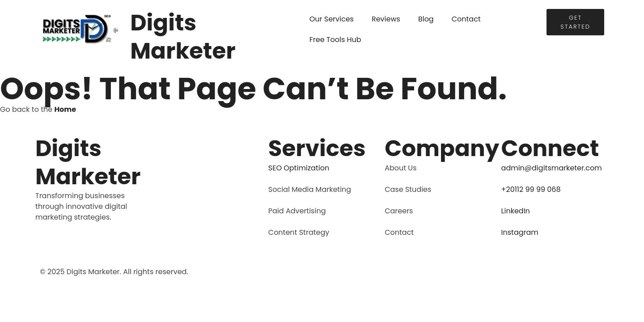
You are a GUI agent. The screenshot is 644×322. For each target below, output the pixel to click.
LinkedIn (516, 211)
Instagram (520, 232)
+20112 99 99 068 (531, 189)
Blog (426, 19)
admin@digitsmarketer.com (552, 168)
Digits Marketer (183, 37)
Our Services (332, 19)
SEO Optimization (299, 168)
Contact (466, 19)
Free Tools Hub (335, 40)
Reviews (386, 19)
